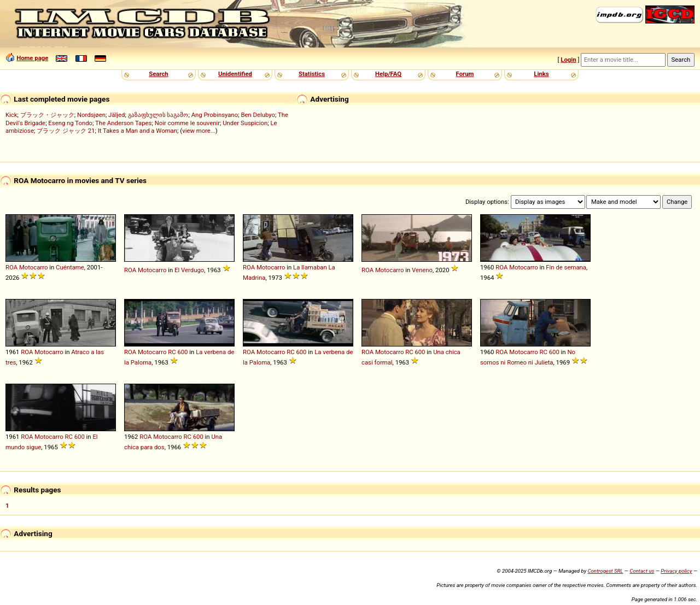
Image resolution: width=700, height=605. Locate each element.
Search (158, 74)
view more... (199, 131)
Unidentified (235, 74)
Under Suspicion (245, 123)
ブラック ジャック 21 (66, 131)
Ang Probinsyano (215, 115)
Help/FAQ (388, 74)
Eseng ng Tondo (70, 123)
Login (568, 60)
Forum (465, 74)
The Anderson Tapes (123, 123)
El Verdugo (189, 270)
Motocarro (34, 267)
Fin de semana (566, 267)
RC (172, 352)
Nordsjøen (91, 115)
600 (182, 352)
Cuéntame (70, 267)
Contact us (642, 571)
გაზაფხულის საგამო (158, 115)
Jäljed (116, 115)
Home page (32, 58)
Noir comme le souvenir (187, 123)
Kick (11, 115)
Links (541, 74)
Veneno (422, 270)
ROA (11, 267)
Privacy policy (676, 571)
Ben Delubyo (258, 115)
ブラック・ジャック (47, 115)
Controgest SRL (605, 571)
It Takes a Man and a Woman (138, 131)
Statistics (312, 74)
